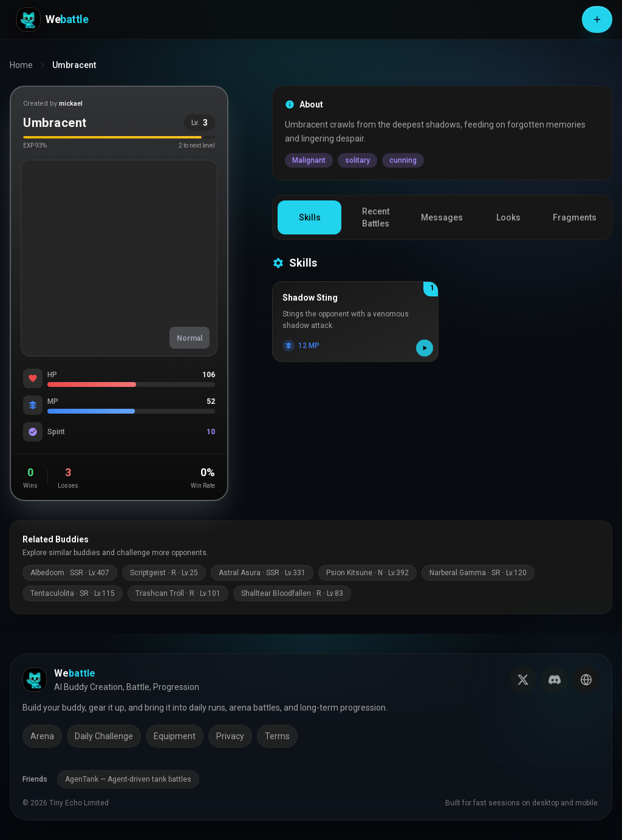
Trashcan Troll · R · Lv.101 (178, 593)
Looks (508, 217)
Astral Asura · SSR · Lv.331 (262, 573)
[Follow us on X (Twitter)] (523, 680)
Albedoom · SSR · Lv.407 (70, 573)
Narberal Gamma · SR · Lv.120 (478, 573)
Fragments (575, 217)
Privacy (230, 736)
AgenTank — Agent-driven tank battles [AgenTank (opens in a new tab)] (128, 779)
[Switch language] (586, 680)
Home (21, 65)
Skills (310, 217)
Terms (277, 736)
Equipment (175, 736)
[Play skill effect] (425, 348)
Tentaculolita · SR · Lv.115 (73, 593)
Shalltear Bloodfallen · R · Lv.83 (292, 593)
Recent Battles (376, 217)
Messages (442, 217)
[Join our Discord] (555, 680)
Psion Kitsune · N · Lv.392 (367, 573)
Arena (42, 736)
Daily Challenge (104, 736)
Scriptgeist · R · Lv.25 (164, 573)
